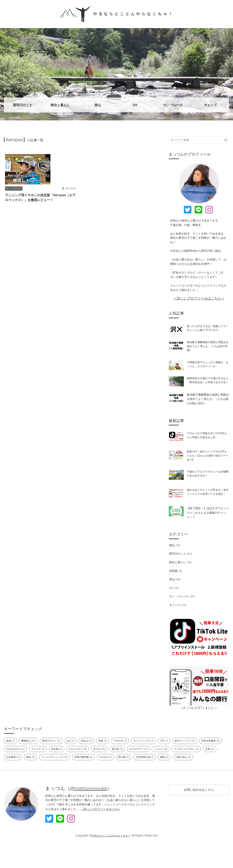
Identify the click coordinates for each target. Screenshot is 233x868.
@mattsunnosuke (90, 809)
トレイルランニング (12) (106, 769)
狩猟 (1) (107, 753)
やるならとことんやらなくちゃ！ (117, 13)
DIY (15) (174, 600)
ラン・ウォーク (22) (182, 608)
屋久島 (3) (148, 761)
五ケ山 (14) (129, 761)
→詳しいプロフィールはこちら (100, 829)
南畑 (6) (11, 778)
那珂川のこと (23, 105)
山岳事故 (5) (63, 769)
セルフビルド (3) (107, 761)
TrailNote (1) (125, 753)
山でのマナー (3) (170, 761)
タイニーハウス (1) (149, 753)
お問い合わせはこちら (199, 811)
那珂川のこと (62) (180, 566)
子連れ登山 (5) (30, 778)
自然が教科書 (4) (137, 769)
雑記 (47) (174, 557)
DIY (135, 105)
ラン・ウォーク (173, 105)
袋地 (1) (11, 753)
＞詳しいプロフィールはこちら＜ (199, 298)
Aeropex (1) (160, 769)
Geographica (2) (42, 761)
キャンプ (210, 105)
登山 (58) (175, 591)
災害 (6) (44, 769)
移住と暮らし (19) (180, 574)
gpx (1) (74, 753)
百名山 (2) (90, 753)
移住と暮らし (60, 105)
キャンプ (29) (177, 617)
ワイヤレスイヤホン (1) (20, 769)
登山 (98, 105)
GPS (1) (171, 753)
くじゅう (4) (194, 761)
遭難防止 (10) (29, 753)
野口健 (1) (178, 769)
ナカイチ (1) (65, 761)
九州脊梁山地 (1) (200, 769)
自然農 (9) (175, 583)
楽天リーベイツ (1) (192, 753)
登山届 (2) (84, 761)
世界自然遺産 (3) (16, 761)
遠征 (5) (81, 769)
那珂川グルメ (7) (53, 753)
